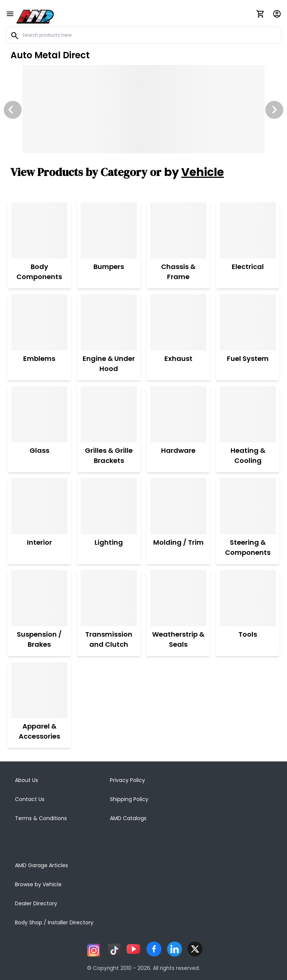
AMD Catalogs (128, 818)
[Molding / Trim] (178, 506)
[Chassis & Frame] (178, 231)
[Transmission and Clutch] (109, 598)
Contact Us (30, 799)
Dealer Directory (36, 903)
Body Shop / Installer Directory (54, 922)
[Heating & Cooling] (248, 414)
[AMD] (35, 15)
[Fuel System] (248, 322)
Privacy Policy (127, 780)
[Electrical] (248, 231)
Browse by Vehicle (38, 884)
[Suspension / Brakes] (39, 598)
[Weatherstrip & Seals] (178, 598)
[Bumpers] (109, 231)
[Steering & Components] (248, 506)
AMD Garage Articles (41, 865)
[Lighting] (109, 506)
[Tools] (248, 598)
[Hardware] (178, 414)
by (194, 172)
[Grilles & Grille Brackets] (109, 414)
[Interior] (39, 506)
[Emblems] (39, 322)
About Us (27, 780)
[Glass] (39, 414)
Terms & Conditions (41, 818)
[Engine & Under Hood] (109, 322)
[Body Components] (39, 231)
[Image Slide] (143, 109)
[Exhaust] (178, 322)
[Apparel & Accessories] (39, 690)
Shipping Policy (129, 799)
